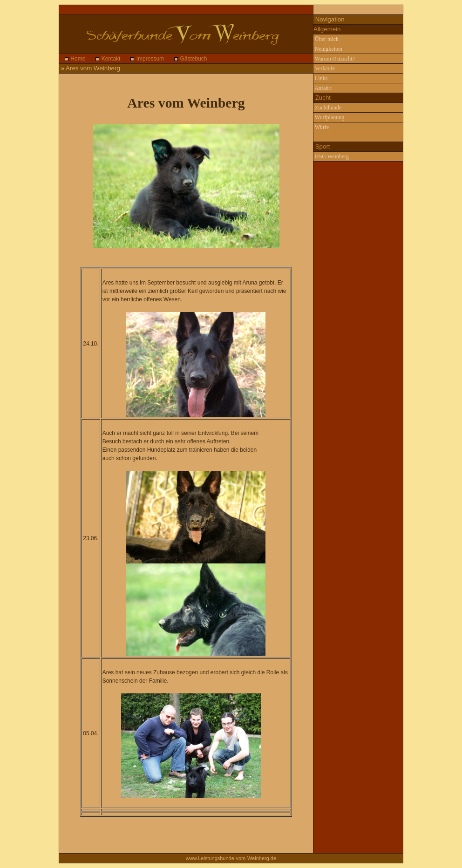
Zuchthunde (327, 108)
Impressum (149, 59)
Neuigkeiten (328, 49)
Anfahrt (323, 88)
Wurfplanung (329, 117)
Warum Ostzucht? (334, 59)
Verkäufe (324, 68)
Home (77, 59)
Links (320, 78)
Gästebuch (193, 59)
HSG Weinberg (331, 156)
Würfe (321, 127)
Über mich (326, 39)
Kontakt (110, 59)
